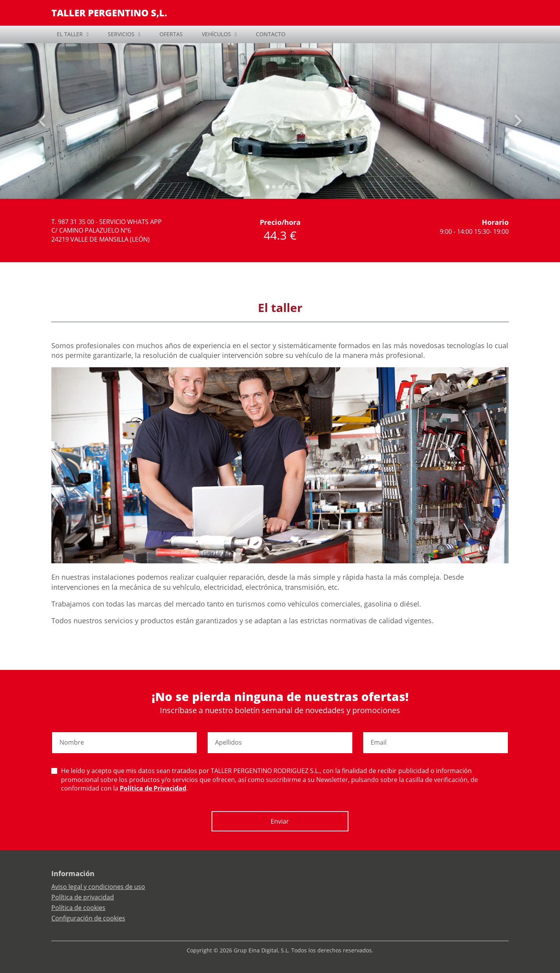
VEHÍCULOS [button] (216, 34)
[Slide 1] (274, 187)
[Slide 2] (280, 187)
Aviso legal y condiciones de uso (98, 887)
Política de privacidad (83, 897)
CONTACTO (271, 34)
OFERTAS (171, 34)
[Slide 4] (292, 187)
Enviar (280, 821)
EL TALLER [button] (70, 34)
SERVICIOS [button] (121, 34)
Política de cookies (78, 908)
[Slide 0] (268, 187)
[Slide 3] (286, 187)
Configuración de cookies (88, 918)
